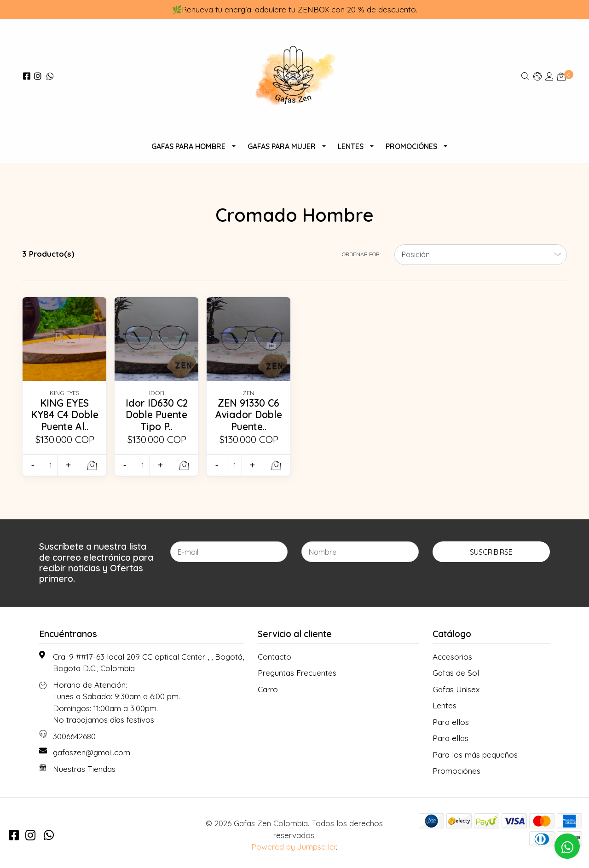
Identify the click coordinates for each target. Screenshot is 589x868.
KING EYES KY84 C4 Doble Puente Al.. (65, 415)
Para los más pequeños (475, 755)
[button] (537, 76)
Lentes (351, 146)
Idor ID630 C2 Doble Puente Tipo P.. (157, 415)
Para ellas (450, 738)
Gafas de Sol (456, 673)
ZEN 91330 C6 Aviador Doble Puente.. (249, 415)
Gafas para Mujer (282, 146)
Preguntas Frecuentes (297, 673)
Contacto (274, 657)
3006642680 (74, 736)
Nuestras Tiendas (84, 769)
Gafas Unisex (456, 689)
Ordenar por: (361, 254)
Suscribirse (491, 552)
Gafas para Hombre (188, 146)
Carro (268, 689)
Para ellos (451, 722)
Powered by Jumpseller (294, 847)
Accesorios (452, 657)
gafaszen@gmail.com (92, 752)
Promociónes (411, 146)
